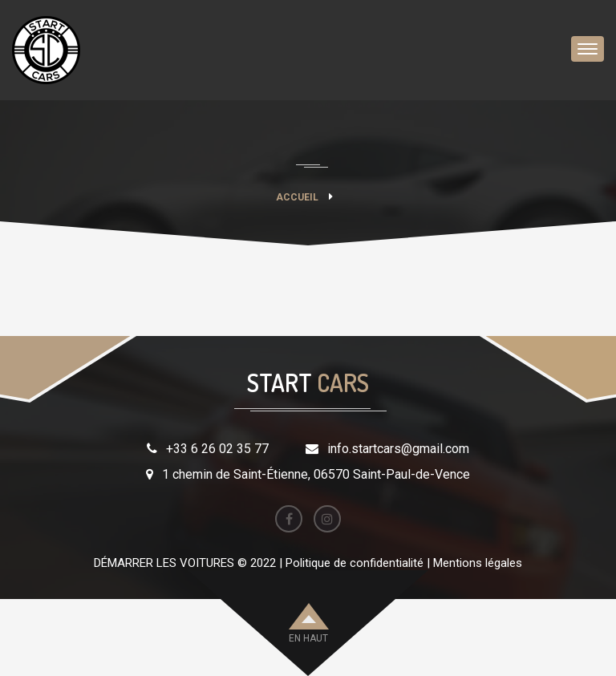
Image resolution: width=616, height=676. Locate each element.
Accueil (297, 197)
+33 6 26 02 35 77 (217, 449)
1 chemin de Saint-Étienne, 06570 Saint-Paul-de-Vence (316, 474)
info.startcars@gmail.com (398, 449)
